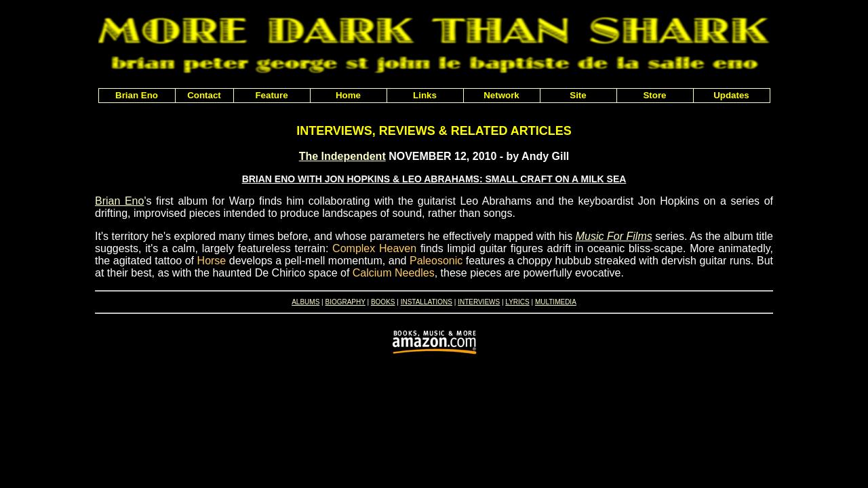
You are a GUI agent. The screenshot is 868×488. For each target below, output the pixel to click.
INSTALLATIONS (427, 302)
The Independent (342, 156)
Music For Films (614, 236)
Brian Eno (119, 201)
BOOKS (383, 302)
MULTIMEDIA (556, 302)
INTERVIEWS (479, 302)
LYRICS (517, 302)
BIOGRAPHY (345, 302)
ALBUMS (305, 302)
